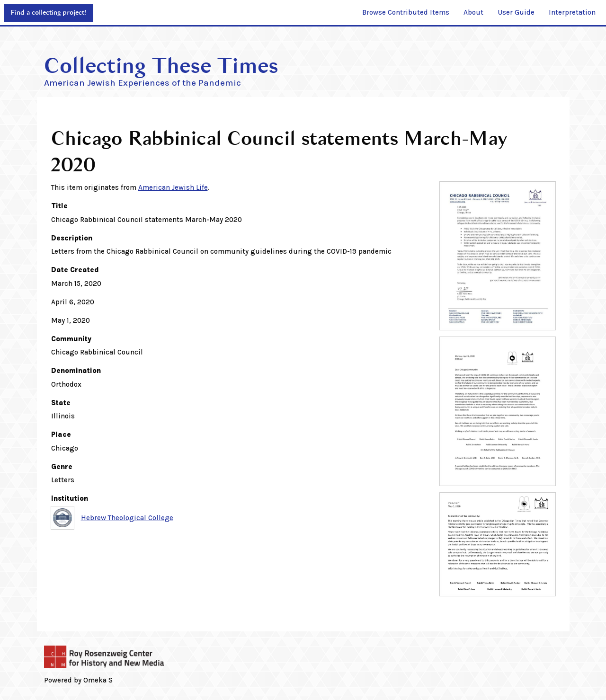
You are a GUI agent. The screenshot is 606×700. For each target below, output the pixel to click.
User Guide (516, 12)
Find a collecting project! (48, 13)
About (473, 12)
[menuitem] (406, 13)
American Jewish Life (173, 187)
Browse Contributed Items (406, 12)
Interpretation (572, 12)
